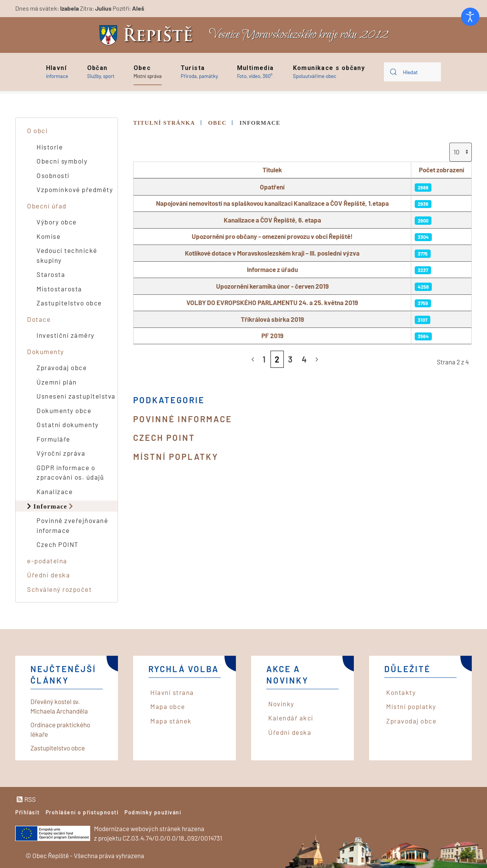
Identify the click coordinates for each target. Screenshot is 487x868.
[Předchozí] (253, 359)
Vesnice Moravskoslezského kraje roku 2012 (299, 35)
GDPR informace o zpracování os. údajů (70, 472)
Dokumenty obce (64, 410)
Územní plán (57, 382)
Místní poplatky (176, 456)
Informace (50, 506)
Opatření (272, 187)
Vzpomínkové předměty (75, 189)
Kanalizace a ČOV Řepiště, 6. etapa (272, 220)
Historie (50, 147)
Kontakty (401, 692)
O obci (37, 130)
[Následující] (317, 359)
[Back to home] (148, 35)
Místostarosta (59, 289)
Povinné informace (183, 419)
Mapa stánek (171, 721)
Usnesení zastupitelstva (76, 396)
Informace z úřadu (272, 269)
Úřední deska (49, 575)
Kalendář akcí (291, 718)
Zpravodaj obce (62, 367)
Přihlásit (28, 812)
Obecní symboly (62, 161)
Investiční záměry (66, 335)
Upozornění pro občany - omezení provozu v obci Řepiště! (272, 236)
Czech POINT (164, 437)
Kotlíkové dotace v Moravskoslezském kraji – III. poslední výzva (272, 253)
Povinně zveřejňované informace (72, 525)
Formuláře (53, 439)
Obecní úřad (47, 206)
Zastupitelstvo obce (69, 303)
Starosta (51, 274)
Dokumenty (46, 351)
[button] (57, 72)
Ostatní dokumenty (68, 424)
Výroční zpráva (61, 453)
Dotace (39, 319)
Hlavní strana (172, 692)
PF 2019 (272, 335)
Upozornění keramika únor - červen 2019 (272, 286)
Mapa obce (168, 706)
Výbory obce (57, 222)
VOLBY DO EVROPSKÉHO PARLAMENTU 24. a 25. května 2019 (272, 302)
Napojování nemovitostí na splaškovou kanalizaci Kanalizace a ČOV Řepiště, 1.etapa (272, 203)
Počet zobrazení (442, 170)
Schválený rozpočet (59, 589)
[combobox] (412, 72)
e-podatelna (47, 561)
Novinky (281, 704)
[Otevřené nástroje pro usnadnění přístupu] (470, 17)
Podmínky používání (153, 812)
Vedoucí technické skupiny (67, 255)
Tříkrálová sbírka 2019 (272, 319)
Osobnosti (53, 175)
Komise (49, 236)
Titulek (272, 170)
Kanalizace (55, 491)
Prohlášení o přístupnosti (82, 812)
